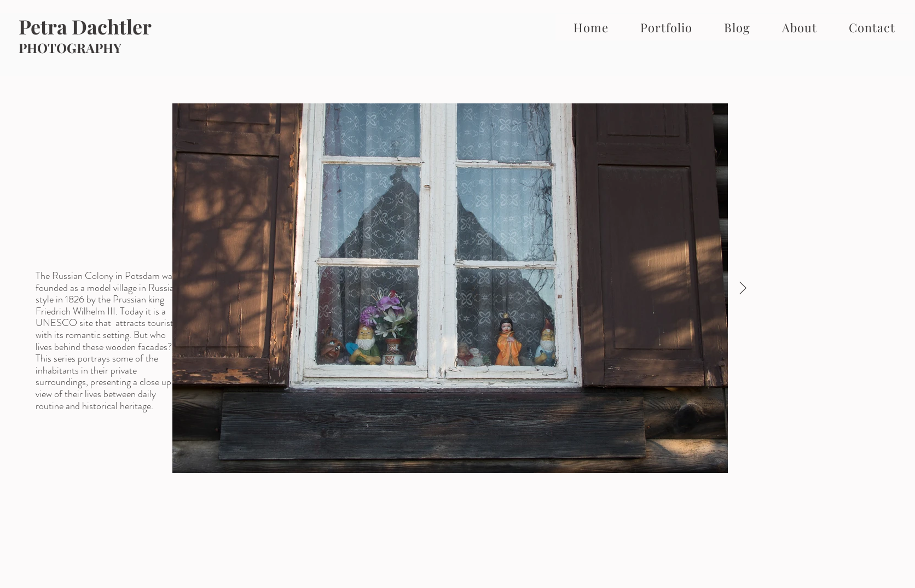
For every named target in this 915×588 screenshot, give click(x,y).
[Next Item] (743, 289)
